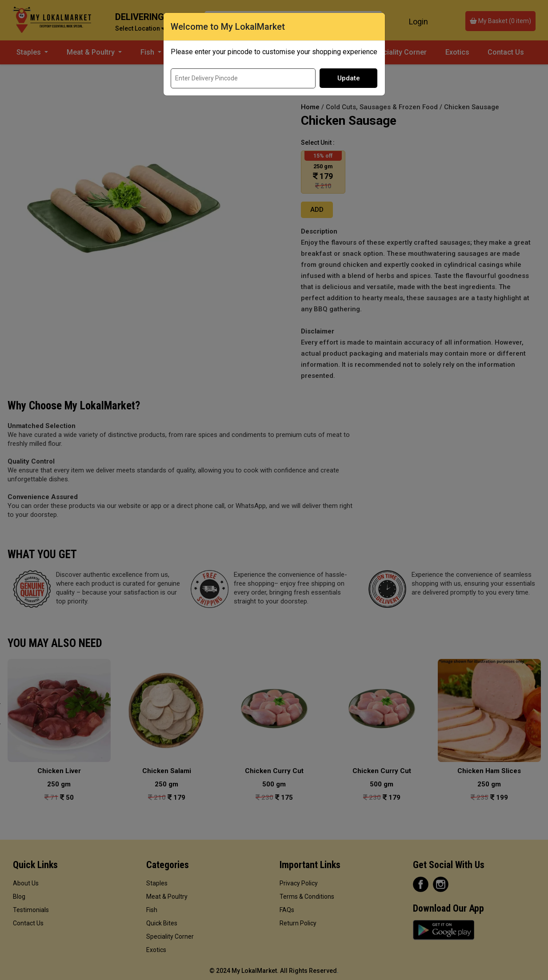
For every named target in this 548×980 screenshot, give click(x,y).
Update (349, 78)
